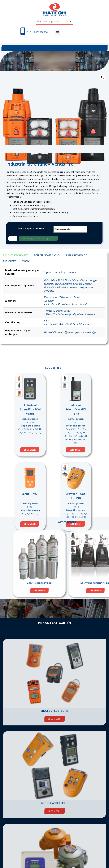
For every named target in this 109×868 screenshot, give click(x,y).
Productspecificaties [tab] (16, 255)
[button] (58, 32)
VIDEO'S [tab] (27, 261)
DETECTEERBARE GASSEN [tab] (47, 255)
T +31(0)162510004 (37, 32)
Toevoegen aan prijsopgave (38, 239)
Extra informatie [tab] (77, 255)
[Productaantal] (13, 239)
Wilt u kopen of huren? (31, 228)
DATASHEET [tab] (9, 261)
